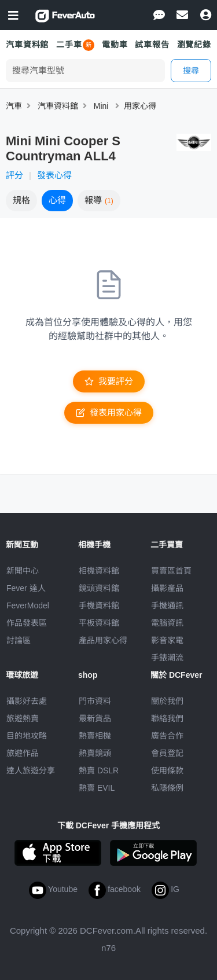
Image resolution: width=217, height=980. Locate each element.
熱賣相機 (95, 736)
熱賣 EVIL (97, 788)
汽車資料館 (27, 45)
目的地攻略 (27, 736)
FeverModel (28, 605)
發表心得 (54, 175)
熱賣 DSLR (99, 770)
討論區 (19, 640)
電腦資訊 (167, 623)
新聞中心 (23, 571)
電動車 (115, 45)
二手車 (69, 45)
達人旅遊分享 (31, 770)
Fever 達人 (26, 588)
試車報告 (152, 45)
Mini (101, 106)
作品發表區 (27, 623)
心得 (57, 200)
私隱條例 (167, 788)
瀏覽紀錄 (194, 45)
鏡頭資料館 (99, 588)
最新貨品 (95, 718)
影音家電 (167, 640)
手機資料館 (99, 605)
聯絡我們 (167, 718)
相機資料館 (99, 571)
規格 (21, 200)
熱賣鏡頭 (95, 753)
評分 (14, 175)
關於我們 (167, 701)
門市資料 (95, 701)
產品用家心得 (103, 640)
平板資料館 (99, 623)
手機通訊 (167, 605)
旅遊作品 (23, 753)
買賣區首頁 (171, 571)
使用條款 (167, 770)
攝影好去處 (27, 701)
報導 (99, 200)
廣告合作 (167, 736)
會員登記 (167, 753)
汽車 (14, 106)
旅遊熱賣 (23, 718)
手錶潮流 (167, 658)
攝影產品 (167, 588)
